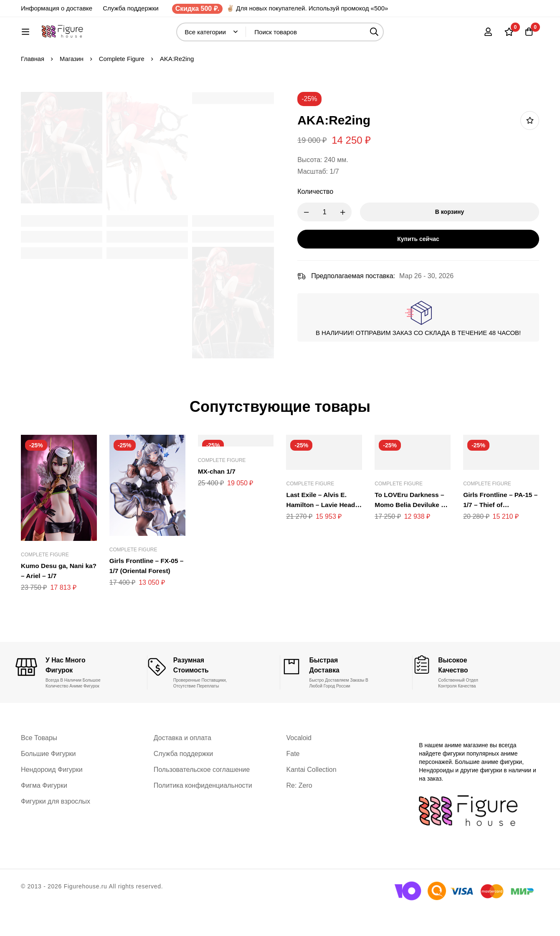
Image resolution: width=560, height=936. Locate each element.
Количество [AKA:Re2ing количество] (321, 219)
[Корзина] (528, 36)
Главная (33, 86)
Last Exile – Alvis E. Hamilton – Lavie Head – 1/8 (322, 532)
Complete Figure (123, 86)
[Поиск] (395, 36)
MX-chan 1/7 (217, 499)
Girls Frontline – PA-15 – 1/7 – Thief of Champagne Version (499, 532)
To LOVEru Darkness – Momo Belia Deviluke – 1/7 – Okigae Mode (411, 532)
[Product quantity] (330, 240)
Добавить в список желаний (530, 148)
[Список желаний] (507, 36)
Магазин (72, 86)
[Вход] (487, 36)
